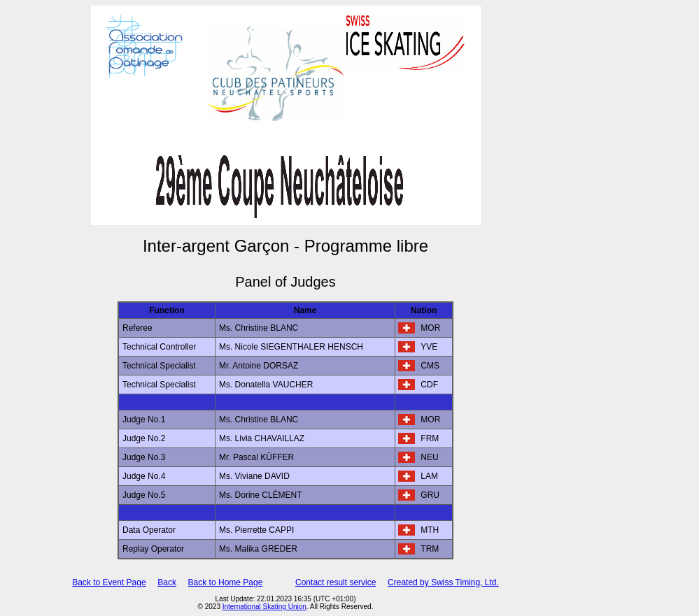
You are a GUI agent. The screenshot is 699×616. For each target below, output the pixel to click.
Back (167, 582)
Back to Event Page (109, 582)
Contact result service (336, 582)
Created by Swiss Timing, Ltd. (443, 582)
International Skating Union (264, 607)
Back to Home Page (226, 582)
